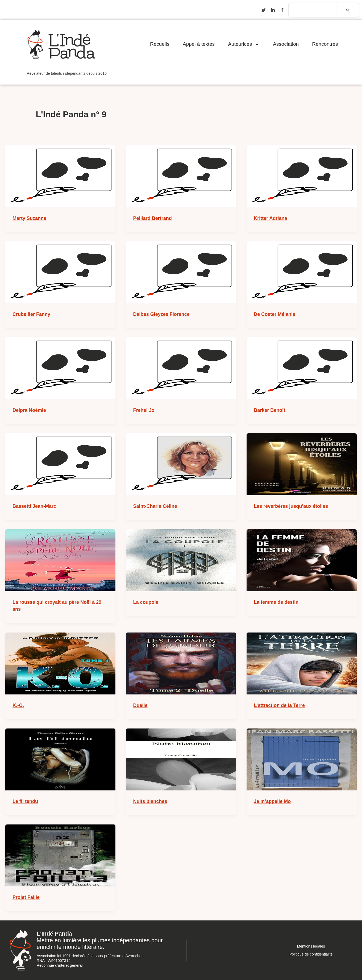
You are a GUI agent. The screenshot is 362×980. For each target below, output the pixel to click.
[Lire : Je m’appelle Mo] (302, 759)
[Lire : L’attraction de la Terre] (302, 663)
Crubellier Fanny (31, 314)
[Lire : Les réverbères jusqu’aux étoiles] (302, 464)
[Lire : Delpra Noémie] (60, 368)
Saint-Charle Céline (155, 506)
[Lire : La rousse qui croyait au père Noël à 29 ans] (60, 560)
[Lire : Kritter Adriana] (302, 176)
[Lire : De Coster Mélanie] (302, 272)
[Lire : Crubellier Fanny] (60, 272)
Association (286, 44)
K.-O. (18, 705)
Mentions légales (311, 946)
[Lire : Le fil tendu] (60, 759)
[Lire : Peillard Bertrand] (181, 176)
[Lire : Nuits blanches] (181, 759)
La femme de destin (276, 602)
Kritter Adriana (270, 218)
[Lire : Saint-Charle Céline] (181, 464)
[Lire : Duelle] (181, 663)
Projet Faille (26, 897)
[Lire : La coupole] (181, 560)
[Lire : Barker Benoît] (302, 368)
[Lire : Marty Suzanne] (60, 176)
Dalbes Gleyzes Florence (161, 314)
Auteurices (244, 44)
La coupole (146, 602)
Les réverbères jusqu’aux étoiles (291, 506)
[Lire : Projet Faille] (60, 855)
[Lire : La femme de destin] (302, 560)
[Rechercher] (348, 10)
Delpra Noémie (29, 410)
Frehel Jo (144, 410)
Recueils (160, 44)
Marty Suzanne (29, 218)
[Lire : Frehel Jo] (181, 368)
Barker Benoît (269, 410)
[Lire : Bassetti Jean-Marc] (60, 464)
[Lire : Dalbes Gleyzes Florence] (181, 272)
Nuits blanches (150, 801)
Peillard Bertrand (153, 218)
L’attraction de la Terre (279, 705)
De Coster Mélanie (274, 314)
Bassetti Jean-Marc (34, 506)
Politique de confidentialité (311, 954)
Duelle (140, 705)
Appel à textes (199, 44)
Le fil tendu (25, 801)
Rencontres (325, 44)
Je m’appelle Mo (272, 801)
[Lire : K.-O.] (60, 663)
